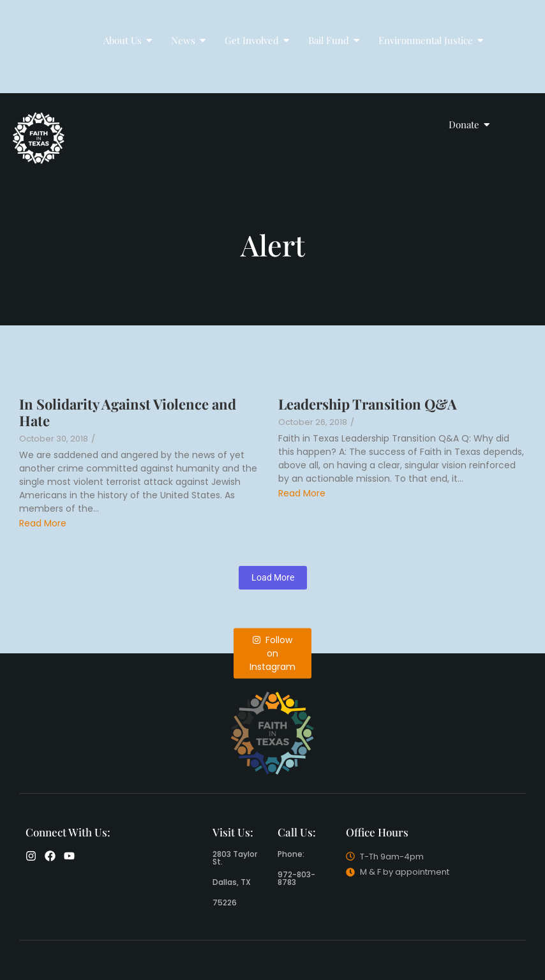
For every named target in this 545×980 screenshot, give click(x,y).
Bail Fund (333, 40)
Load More (273, 577)
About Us (127, 40)
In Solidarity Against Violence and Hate (128, 412)
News (187, 40)
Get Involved (256, 40)
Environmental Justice (430, 40)
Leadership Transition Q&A (368, 404)
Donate (468, 124)
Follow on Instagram (272, 653)
